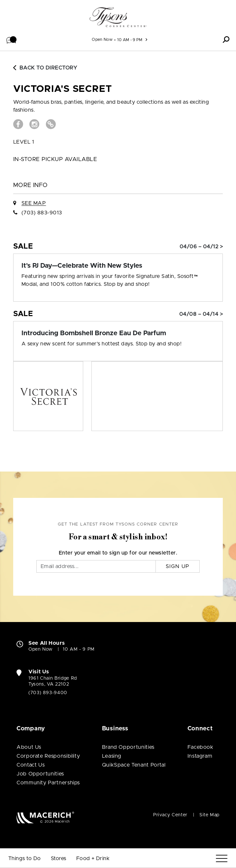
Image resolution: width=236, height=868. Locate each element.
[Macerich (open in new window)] (45, 817)
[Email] (96, 566)
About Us (29, 747)
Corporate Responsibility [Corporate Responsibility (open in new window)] (48, 756)
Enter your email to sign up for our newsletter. (118, 553)
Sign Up (178, 566)
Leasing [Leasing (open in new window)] (112, 756)
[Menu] (222, 859)
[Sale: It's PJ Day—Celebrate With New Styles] (118, 266)
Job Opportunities (40, 774)
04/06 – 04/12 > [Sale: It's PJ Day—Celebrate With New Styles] (201, 247)
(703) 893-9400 (48, 693)
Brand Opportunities (128, 747)
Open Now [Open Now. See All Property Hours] (41, 649)
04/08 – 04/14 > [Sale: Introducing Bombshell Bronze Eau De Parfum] (201, 314)
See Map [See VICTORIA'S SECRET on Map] (34, 203)
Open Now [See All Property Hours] (102, 40)
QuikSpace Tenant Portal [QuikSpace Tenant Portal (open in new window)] (134, 765)
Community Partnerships (48, 783)
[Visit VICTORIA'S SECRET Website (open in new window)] (51, 124)
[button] (12, 40)
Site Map (209, 815)
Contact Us (31, 765)
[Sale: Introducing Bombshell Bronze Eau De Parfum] (118, 333)
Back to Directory (45, 68)
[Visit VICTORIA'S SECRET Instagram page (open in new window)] (34, 124)
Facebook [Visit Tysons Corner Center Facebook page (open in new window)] (201, 747)
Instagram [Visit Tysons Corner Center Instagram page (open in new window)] (200, 756)
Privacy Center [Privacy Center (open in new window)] (170, 815)
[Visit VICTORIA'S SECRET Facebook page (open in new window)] (18, 124)
